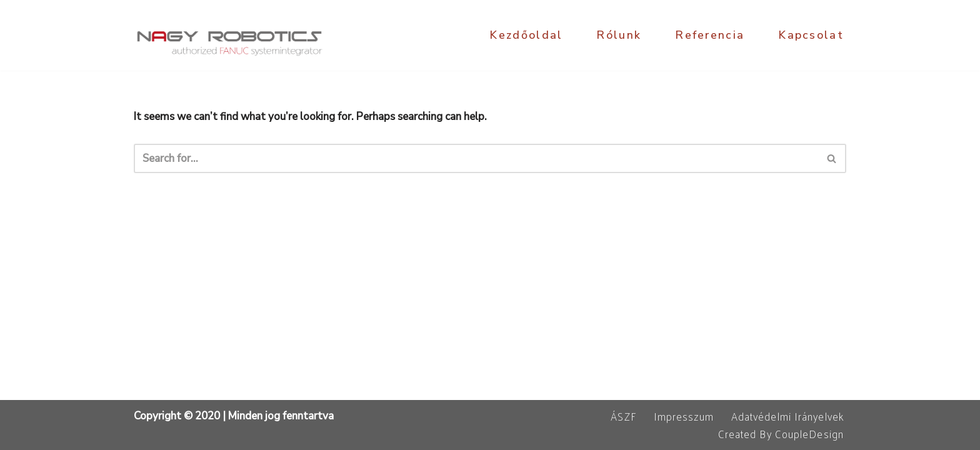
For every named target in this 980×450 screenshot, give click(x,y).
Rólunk (619, 35)
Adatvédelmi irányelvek (787, 416)
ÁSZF (623, 416)
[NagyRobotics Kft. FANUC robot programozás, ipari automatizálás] (230, 36)
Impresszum (684, 416)
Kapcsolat (811, 35)
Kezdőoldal (526, 35)
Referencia (710, 35)
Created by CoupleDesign (781, 434)
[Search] (476, 158)
